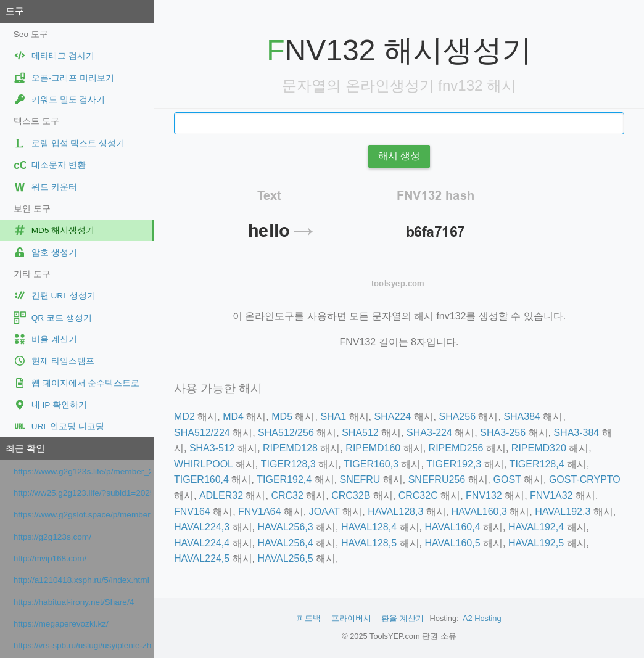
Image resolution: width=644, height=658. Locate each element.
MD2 (184, 417)
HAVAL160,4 (452, 527)
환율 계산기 (402, 618)
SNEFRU (360, 479)
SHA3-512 (212, 448)
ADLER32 (221, 496)
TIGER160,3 (371, 464)
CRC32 (287, 496)
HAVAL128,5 (369, 543)
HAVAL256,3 (285, 527)
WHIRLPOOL (203, 464)
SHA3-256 (503, 433)
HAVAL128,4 (369, 527)
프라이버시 (351, 618)
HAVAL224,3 (202, 527)
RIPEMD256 (456, 448)
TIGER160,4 (201, 479)
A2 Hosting (482, 618)
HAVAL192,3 (563, 512)
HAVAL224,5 (202, 558)
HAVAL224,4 (202, 543)
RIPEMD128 (290, 448)
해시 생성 (399, 156)
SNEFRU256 (437, 479)
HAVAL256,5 (285, 558)
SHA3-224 (429, 433)
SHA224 (393, 417)
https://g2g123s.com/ (52, 537)
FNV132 (484, 496)
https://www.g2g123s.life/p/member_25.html (82, 471)
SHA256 (457, 417)
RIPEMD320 (539, 448)
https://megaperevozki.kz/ (61, 624)
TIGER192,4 (284, 479)
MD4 (233, 417)
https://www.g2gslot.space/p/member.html (82, 515)
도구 (15, 11)
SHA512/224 (202, 433)
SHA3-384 (576, 433)
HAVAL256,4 (285, 543)
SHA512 (360, 433)
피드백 (309, 618)
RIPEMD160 (373, 448)
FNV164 (192, 512)
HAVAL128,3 (395, 512)
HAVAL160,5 (452, 543)
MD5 (282, 417)
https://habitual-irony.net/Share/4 (74, 602)
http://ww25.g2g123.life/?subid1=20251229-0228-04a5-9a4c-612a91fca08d (82, 493)
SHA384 (522, 417)
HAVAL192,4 (536, 527)
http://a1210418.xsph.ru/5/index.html (81, 580)
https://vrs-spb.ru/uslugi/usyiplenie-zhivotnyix (82, 645)
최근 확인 (25, 448)
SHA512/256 (286, 433)
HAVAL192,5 (536, 543)
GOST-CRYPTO (585, 479)
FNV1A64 (259, 512)
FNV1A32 (551, 496)
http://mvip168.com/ (50, 558)
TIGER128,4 (537, 464)
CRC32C (418, 496)
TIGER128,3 (288, 464)
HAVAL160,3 (479, 512)
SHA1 (333, 417)
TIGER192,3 (454, 464)
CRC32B (351, 496)
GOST (507, 479)
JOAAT (324, 512)
